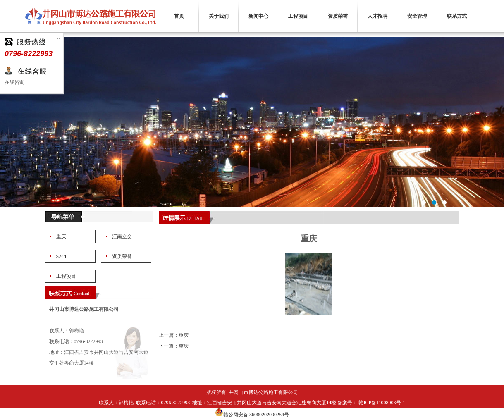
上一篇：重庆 (174, 335)
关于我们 (219, 16)
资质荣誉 (338, 16)
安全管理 (417, 16)
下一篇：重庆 (174, 346)
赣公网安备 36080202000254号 (252, 415)
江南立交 (122, 236)
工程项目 (298, 16)
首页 (179, 16)
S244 (61, 256)
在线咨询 (14, 82)
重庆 (61, 236)
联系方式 (457, 16)
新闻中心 (258, 16)
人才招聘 (377, 16)
